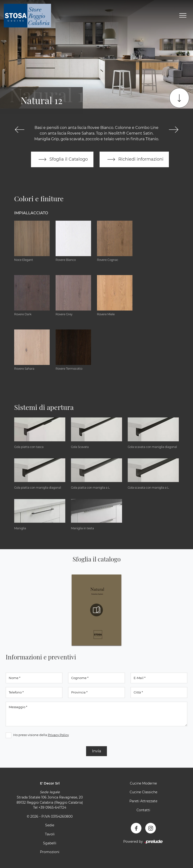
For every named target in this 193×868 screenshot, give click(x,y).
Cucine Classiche (143, 792)
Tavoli (50, 834)
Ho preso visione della (41, 735)
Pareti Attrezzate (143, 801)
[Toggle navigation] (183, 16)
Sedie (50, 825)
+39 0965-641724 (52, 808)
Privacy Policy (58, 735)
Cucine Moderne (143, 783)
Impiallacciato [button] (31, 213)
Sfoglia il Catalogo (62, 159)
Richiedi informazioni (134, 159)
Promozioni (50, 852)
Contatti (143, 810)
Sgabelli (50, 843)
